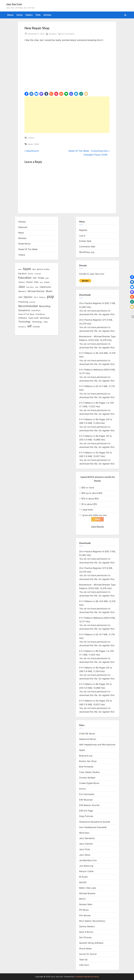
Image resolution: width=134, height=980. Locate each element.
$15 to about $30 (90, 499)
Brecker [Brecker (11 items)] (31, 274)
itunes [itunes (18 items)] (47, 282)
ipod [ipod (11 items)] (41, 282)
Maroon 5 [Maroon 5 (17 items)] (22, 291)
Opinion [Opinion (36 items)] (28, 297)
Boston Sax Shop (88, 761)
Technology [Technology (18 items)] (37, 322)
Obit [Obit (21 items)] (20, 297)
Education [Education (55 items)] (25, 278)
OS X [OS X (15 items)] (36, 297)
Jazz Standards (87, 838)
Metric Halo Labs (88, 888)
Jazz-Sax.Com (14, 4)
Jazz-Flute (84, 849)
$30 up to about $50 (92, 493)
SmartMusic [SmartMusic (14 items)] (40, 314)
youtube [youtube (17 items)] (36, 327)
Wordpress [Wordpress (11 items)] (22, 327)
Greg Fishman (86, 816)
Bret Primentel (86, 767)
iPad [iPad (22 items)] (36, 282)
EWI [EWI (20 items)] (35, 278)
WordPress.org (87, 252)
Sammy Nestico (87, 927)
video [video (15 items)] (46, 322)
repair (30, 144)
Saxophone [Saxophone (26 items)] (24, 310)
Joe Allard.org (86, 866)
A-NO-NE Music (87, 734)
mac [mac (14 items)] (37, 287)
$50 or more (88, 488)
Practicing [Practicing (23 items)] (23, 302)
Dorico (83, 789)
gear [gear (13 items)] (47, 278)
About (10, 15)
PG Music (84, 910)
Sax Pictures (85, 938)
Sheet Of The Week (28, 249)
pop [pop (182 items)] (51, 297)
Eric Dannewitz (87, 794)
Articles (47, 15)
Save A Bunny (86, 932)
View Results (97, 527)
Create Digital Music (89, 783)
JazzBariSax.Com (88, 860)
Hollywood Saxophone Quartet (95, 822)
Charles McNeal (87, 778)
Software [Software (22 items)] (23, 318)
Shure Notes (85, 949)
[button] (26, 94)
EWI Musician (86, 800)
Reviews (22, 238)
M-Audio (83, 877)
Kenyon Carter (86, 871)
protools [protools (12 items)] (32, 302)
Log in (82, 236)
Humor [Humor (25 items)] (29, 282)
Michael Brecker (87, 894)
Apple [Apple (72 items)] (27, 269)
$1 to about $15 (89, 504)
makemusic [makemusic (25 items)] (45, 287)
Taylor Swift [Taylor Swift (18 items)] (33, 318)
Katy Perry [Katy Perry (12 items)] (30, 287)
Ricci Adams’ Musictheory (92, 921)
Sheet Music (25, 244)
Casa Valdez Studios (90, 772)
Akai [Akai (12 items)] (20, 269)
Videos (31, 138)
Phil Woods (85, 915)
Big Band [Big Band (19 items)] (22, 274)
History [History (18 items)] (22, 282)
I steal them (87, 510)
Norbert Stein (86, 904)
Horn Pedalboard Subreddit (93, 827)
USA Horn (84, 965)
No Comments (68, 34)
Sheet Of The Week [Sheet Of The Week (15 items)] (26, 314)
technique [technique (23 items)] (45, 318)
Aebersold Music (88, 739)
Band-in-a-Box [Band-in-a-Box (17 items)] (43, 269)
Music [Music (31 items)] (49, 291)
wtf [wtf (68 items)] (29, 326)
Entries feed (85, 241)
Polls (38, 15)
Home (20, 15)
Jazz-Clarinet (86, 844)
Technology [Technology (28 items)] (24, 322)
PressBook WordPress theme (87, 977)
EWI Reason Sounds (89, 805)
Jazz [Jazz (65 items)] (22, 287)
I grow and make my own (94, 515)
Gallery (29, 15)
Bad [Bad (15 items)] (34, 269)
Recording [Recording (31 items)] (45, 306)
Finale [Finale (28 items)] (41, 278)
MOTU (82, 899)
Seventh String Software (91, 943)
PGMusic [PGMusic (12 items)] (42, 297)
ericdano (53, 34)
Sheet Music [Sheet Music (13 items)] (36, 310)
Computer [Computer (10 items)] (38, 274)
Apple (82, 750)
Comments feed (87, 247)
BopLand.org (86, 756)
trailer (37, 144)
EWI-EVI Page (86, 811)
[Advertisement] (67, 115)
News (21, 233)
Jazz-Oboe (85, 855)
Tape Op (83, 960)
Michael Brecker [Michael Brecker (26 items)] (36, 291)
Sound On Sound (88, 954)
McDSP (83, 882)
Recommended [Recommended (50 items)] (28, 306)
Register (83, 230)
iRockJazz (84, 833)
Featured (23, 227)
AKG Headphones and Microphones (97, 745)
